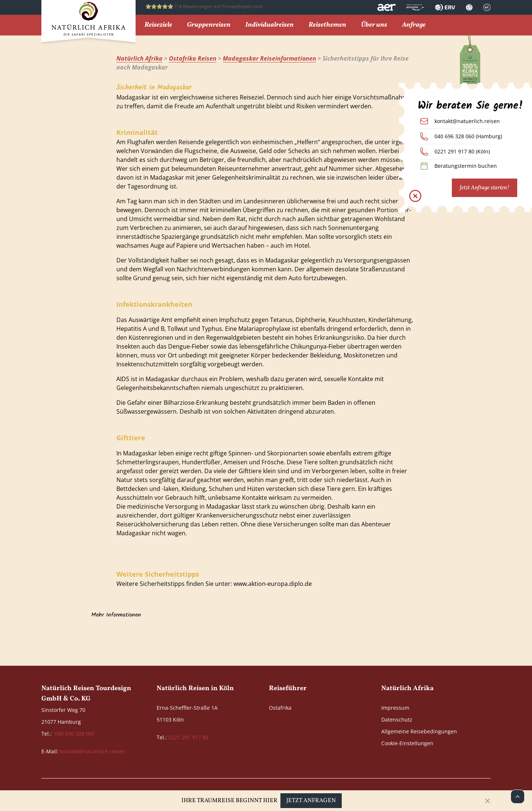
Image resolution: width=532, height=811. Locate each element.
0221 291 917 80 (188, 737)
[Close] (487, 801)
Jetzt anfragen (311, 801)
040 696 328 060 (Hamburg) (468, 136)
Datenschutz (397, 720)
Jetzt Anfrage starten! (485, 188)
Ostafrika (280, 708)
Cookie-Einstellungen (407, 743)
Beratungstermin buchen (466, 166)
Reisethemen (327, 25)
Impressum (395, 708)
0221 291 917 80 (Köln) (462, 151)
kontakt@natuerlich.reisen (467, 121)
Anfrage (414, 25)
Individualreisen (270, 25)
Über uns (374, 25)
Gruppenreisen (209, 25)
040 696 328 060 (75, 734)
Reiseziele (158, 25)
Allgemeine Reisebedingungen (419, 731)
